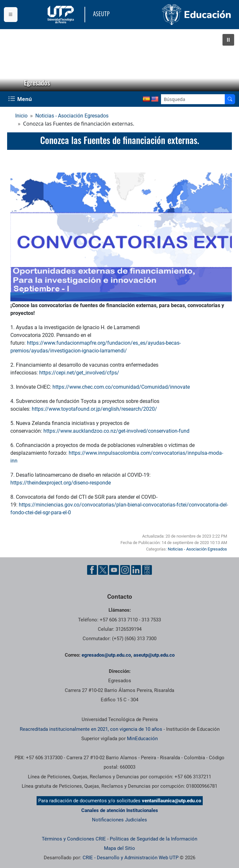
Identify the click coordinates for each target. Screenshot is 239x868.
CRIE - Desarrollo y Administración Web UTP (131, 858)
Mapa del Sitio (119, 848)
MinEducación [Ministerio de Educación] (142, 739)
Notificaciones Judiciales (119, 820)
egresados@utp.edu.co (106, 655)
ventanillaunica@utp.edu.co (171, 801)
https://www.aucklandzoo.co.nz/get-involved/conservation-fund (116, 431)
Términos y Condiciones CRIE (74, 839)
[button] (228, 40)
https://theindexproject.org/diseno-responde (61, 483)
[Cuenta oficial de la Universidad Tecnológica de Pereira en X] (103, 570)
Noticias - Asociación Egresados (72, 116)
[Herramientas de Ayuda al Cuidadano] (147, 570)
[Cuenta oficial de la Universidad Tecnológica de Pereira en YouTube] (114, 570)
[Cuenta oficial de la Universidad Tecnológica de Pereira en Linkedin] (136, 570)
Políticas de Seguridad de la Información (154, 839)
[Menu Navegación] (21, 99)
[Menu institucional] (11, 15)
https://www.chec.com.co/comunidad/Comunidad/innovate (121, 387)
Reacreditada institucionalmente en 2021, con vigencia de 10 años (91, 729)
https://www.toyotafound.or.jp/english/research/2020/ (94, 409)
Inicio (21, 116)
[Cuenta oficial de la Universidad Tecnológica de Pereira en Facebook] (92, 570)
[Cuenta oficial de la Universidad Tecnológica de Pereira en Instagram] (125, 570)
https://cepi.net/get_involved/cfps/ (79, 373)
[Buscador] (230, 99)
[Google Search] (193, 99)
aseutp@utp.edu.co (154, 655)
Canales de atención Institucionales (120, 810)
